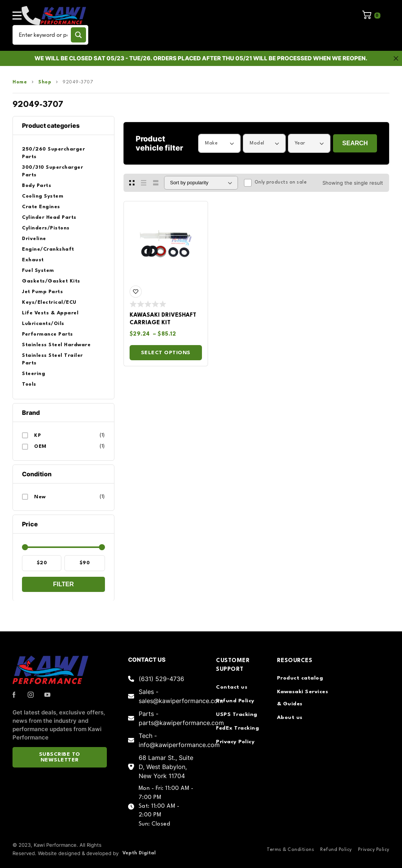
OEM (40, 447)
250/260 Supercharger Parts (53, 153)
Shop (45, 82)
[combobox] (219, 143)
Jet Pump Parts (42, 292)
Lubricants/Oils (43, 324)
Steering (34, 374)
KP (38, 436)
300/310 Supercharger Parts (52, 171)
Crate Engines (41, 207)
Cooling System (43, 196)
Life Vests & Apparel (50, 313)
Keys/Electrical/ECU (49, 302)
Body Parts (37, 186)
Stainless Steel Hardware (56, 345)
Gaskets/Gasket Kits (51, 281)
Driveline (34, 239)
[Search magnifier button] (78, 35)
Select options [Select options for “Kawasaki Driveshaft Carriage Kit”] (166, 353)
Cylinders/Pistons (46, 228)
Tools (29, 384)
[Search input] (43, 35)
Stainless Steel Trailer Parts (52, 359)
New (40, 497)
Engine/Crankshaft (48, 249)
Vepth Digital (139, 853)
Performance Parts (48, 334)
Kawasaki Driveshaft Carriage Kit (163, 319)
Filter (63, 584)
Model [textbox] (257, 143)
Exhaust (33, 260)
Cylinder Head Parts (49, 217)
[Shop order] (201, 183)
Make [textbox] (211, 143)
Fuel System (38, 271)
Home (20, 82)
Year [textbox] (300, 143)
